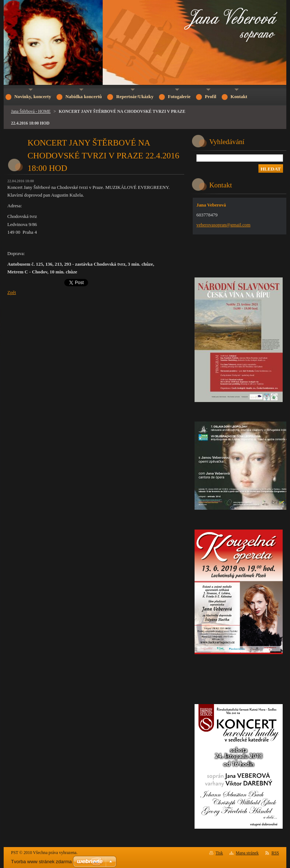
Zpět (12, 293)
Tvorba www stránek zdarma (41, 862)
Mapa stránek (247, 853)
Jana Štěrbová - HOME (31, 111)
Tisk (219, 853)
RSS (275, 853)
